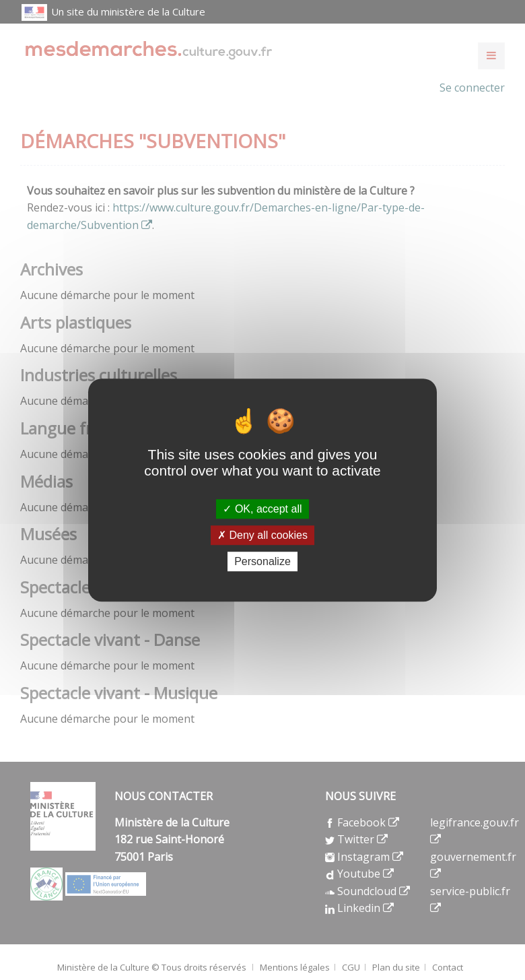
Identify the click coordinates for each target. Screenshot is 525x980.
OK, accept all (262, 509)
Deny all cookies (262, 535)
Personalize (262, 561)
